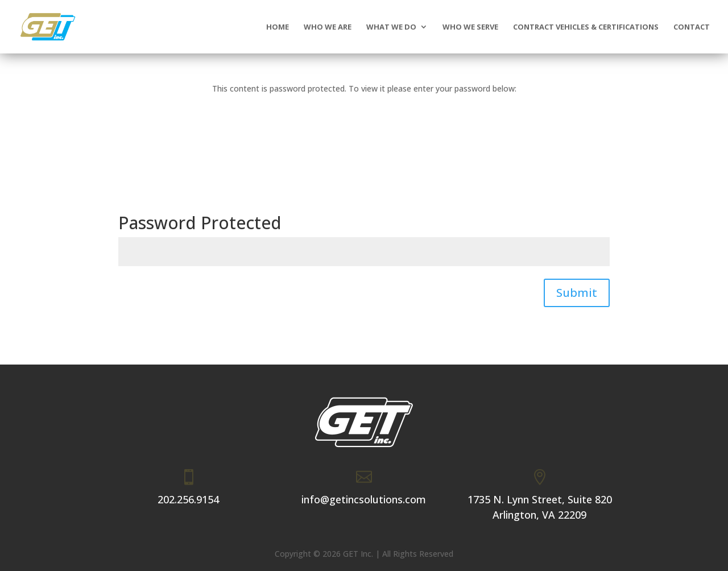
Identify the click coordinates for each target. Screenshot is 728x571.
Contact (692, 27)
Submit (577, 293)
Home (278, 27)
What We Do (391, 27)
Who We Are (328, 27)
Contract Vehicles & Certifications (586, 27)
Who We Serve (470, 27)
